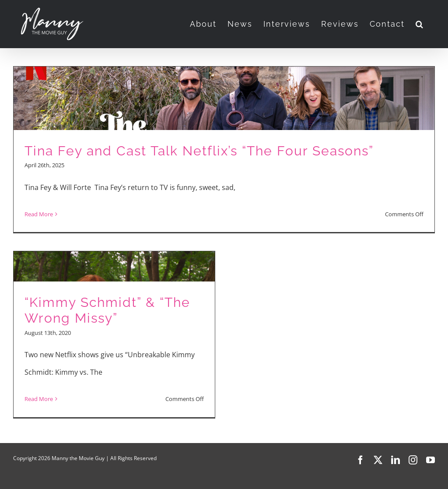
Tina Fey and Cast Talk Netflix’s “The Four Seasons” (199, 151)
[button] (420, 24)
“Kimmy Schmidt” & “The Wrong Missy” (107, 310)
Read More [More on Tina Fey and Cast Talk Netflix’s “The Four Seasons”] (39, 214)
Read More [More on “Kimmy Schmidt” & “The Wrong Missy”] (39, 399)
